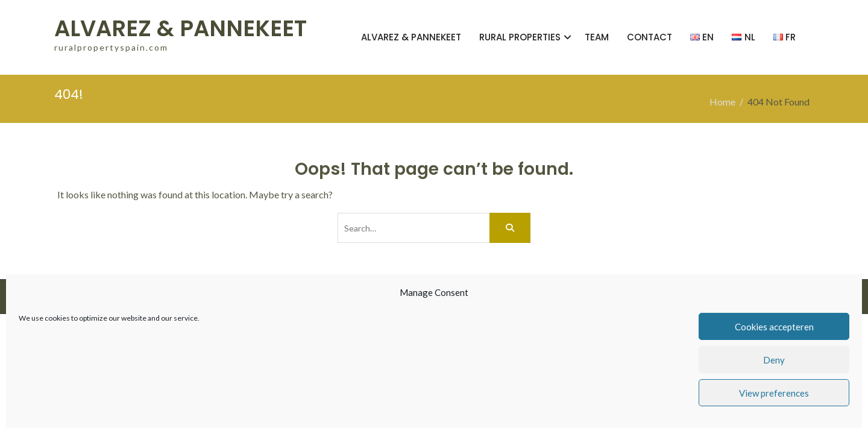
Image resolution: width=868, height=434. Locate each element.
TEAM (597, 37)
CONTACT (649, 37)
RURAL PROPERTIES (520, 37)
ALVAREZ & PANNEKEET (181, 28)
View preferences (774, 393)
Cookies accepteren (774, 327)
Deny (774, 360)
